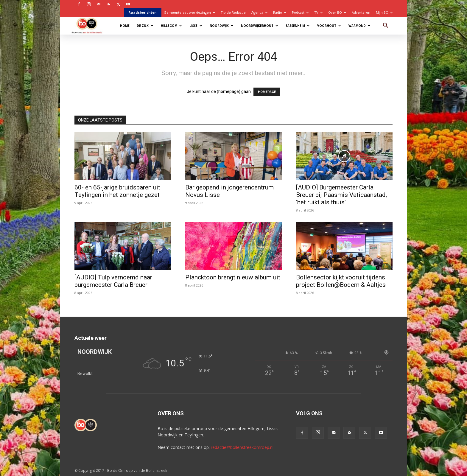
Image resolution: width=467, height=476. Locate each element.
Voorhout (329, 26)
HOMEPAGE (267, 92)
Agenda (259, 12)
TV (318, 12)
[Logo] (90, 25)
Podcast (300, 12)
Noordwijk (222, 26)
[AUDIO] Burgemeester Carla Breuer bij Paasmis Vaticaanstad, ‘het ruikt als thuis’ (341, 195)
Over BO (337, 12)
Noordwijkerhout (260, 26)
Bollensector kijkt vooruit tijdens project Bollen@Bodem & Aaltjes (341, 281)
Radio (280, 12)
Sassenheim (298, 26)
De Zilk (145, 26)
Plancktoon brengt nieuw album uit (233, 277)
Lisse (196, 26)
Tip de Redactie (233, 12)
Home (125, 26)
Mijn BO (384, 12)
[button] (385, 26)
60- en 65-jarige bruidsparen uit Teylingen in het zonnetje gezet (117, 191)
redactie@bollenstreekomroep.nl (242, 447)
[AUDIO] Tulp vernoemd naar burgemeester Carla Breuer (113, 281)
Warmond (359, 26)
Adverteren (361, 12)
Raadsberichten (143, 12)
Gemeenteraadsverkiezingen (189, 12)
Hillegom (171, 26)
